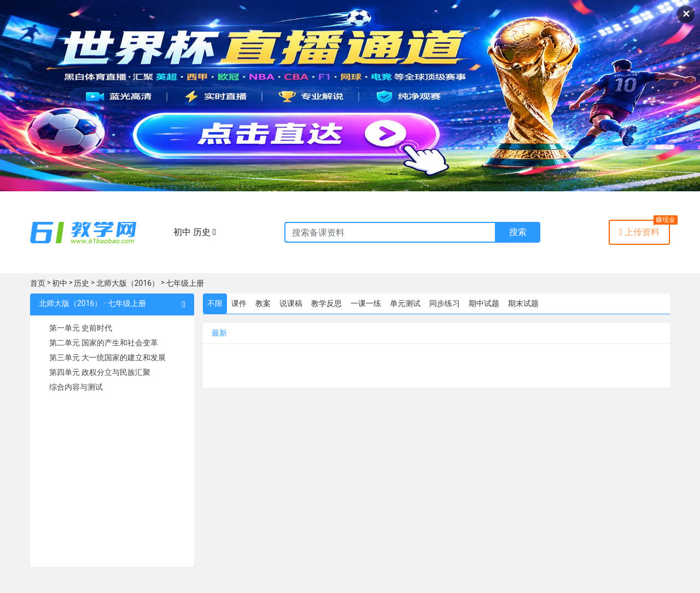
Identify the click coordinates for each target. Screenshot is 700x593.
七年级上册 (185, 283)
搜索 (518, 232)
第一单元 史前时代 (81, 328)
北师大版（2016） (128, 283)
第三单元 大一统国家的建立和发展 (107, 357)
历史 (81, 283)
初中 (60, 283)
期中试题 (484, 303)
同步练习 (445, 303)
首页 (38, 283)
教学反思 (326, 303)
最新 (219, 333)
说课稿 (291, 303)
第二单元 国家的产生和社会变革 (104, 343)
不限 (215, 303)
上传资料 (639, 232)
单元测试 (405, 303)
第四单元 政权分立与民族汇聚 (100, 372)
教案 (263, 303)
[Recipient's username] (390, 232)
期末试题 (523, 303)
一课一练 (366, 303)
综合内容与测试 (76, 387)
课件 (239, 303)
